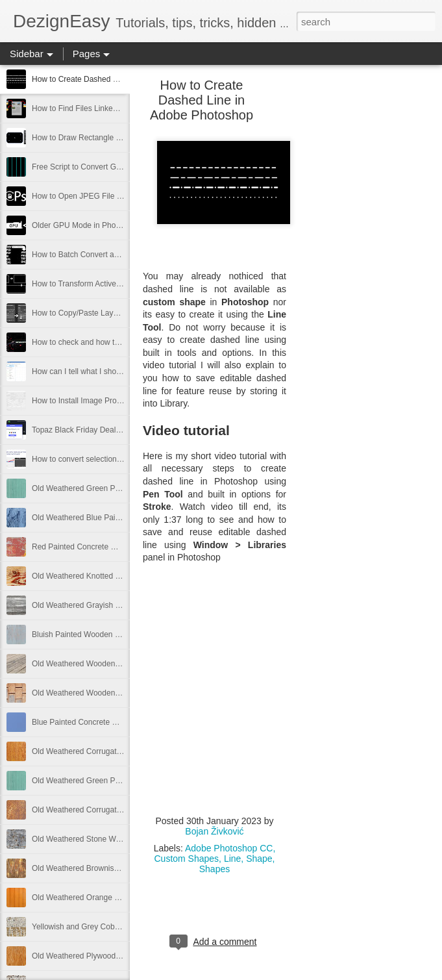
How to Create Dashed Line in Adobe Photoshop (116, 79)
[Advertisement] (358, 289)
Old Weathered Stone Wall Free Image (99, 839)
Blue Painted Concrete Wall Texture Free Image (114, 722)
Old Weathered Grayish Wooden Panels (101, 605)
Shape (259, 859)
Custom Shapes (186, 859)
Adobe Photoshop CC (229, 848)
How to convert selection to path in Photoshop (111, 459)
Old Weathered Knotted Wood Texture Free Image (118, 576)
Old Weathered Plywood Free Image (95, 956)
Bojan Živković (214, 831)
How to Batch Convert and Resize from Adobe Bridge (124, 255)
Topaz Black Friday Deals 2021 (85, 430)
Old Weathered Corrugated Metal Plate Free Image (120, 751)
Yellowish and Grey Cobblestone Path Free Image (118, 927)
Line (232, 859)
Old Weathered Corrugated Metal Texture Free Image (124, 810)
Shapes (215, 869)
